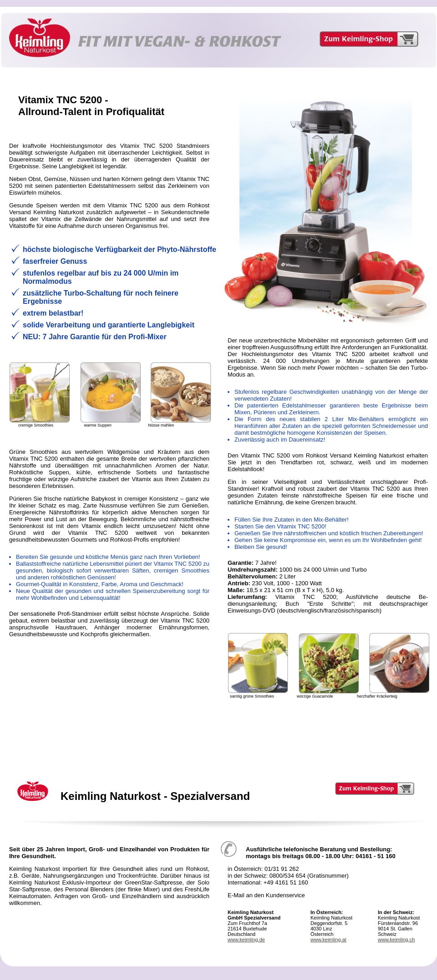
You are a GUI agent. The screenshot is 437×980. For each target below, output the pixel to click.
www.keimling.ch (396, 940)
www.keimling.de (246, 940)
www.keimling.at (328, 940)
